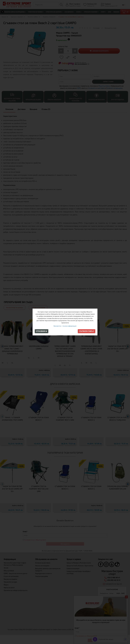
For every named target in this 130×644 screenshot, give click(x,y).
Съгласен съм (87, 331)
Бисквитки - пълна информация (65, 326)
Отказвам (42, 331)
